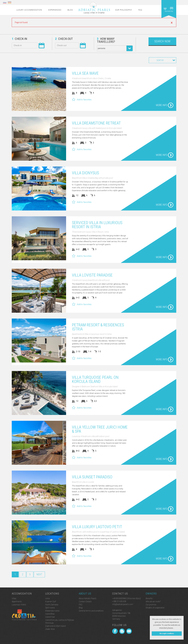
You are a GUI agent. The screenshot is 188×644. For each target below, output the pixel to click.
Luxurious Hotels (19, 605)
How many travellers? (106, 40)
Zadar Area (50, 629)
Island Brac (50, 614)
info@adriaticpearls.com (123, 604)
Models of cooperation (155, 608)
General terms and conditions (91, 611)
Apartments (17, 602)
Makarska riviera (52, 611)
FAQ (140, 10)
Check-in (19, 39)
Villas (14, 598)
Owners (151, 594)
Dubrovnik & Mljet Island (55, 626)
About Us (85, 594)
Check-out (64, 39)
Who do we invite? (153, 602)
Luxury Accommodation (29, 10)
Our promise (151, 605)
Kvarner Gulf (51, 602)
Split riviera (50, 608)
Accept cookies (167, 633)
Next (39, 574)
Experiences (55, 10)
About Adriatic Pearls (88, 598)
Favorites (169, 11)
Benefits (149, 598)
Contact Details (85, 602)
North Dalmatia (52, 605)
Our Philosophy (124, 10)
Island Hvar (50, 617)
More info (165, 105)
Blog (70, 10)
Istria (47, 598)
